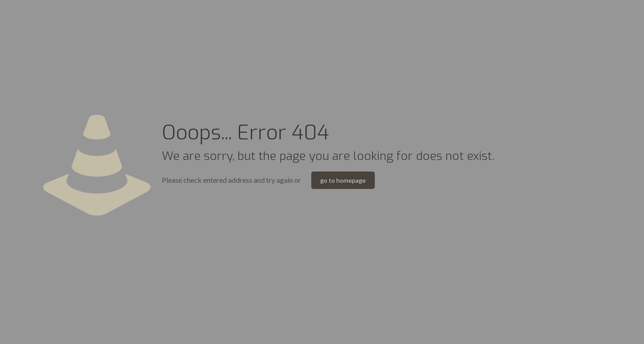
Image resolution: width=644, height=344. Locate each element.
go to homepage (343, 180)
